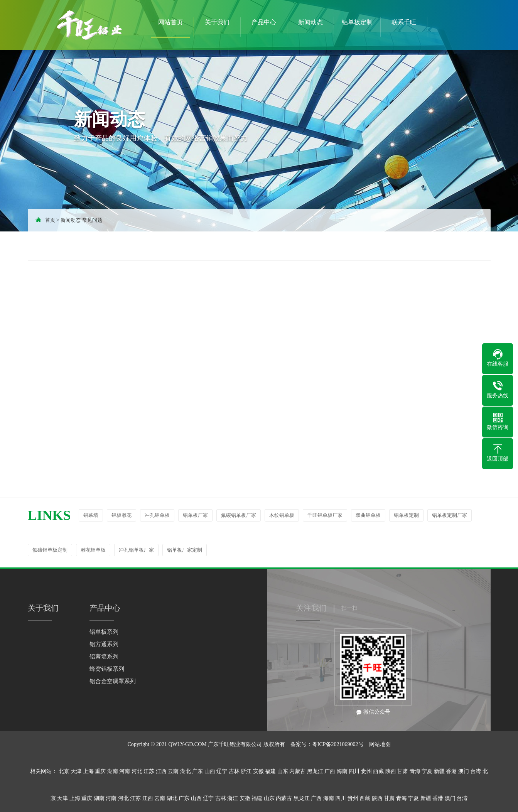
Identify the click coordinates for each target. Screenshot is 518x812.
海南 (342, 771)
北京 (64, 771)
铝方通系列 (104, 644)
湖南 (113, 771)
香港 (451, 771)
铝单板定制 (406, 515)
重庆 (100, 771)
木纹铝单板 (282, 515)
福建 (270, 771)
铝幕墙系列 (104, 657)
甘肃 (403, 771)
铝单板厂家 (195, 515)
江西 (161, 771)
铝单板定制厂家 (450, 515)
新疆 (439, 771)
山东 (283, 771)
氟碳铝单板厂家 (239, 515)
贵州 (366, 771)
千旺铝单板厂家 (325, 515)
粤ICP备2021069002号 (338, 744)
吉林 (234, 771)
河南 (125, 771)
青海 (415, 771)
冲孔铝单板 (157, 515)
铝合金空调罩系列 (113, 681)
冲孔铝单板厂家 (136, 550)
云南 (173, 771)
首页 (50, 220)
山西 (210, 771)
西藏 (378, 771)
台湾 (476, 771)
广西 (330, 771)
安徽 (258, 771)
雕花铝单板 (93, 550)
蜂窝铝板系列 (107, 669)
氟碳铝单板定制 (50, 550)
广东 (197, 771)
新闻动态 (71, 220)
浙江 (246, 771)
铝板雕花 (121, 515)
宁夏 (427, 771)
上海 (88, 771)
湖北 (186, 771)
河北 (137, 771)
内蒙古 (297, 771)
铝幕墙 (91, 515)
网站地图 (380, 744)
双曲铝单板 (368, 515)
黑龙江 (315, 771)
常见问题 (92, 220)
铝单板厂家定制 (185, 550)
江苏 (149, 771)
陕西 (391, 771)
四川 (354, 771)
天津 (76, 771)
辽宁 (222, 771)
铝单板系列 (104, 632)
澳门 (464, 771)
